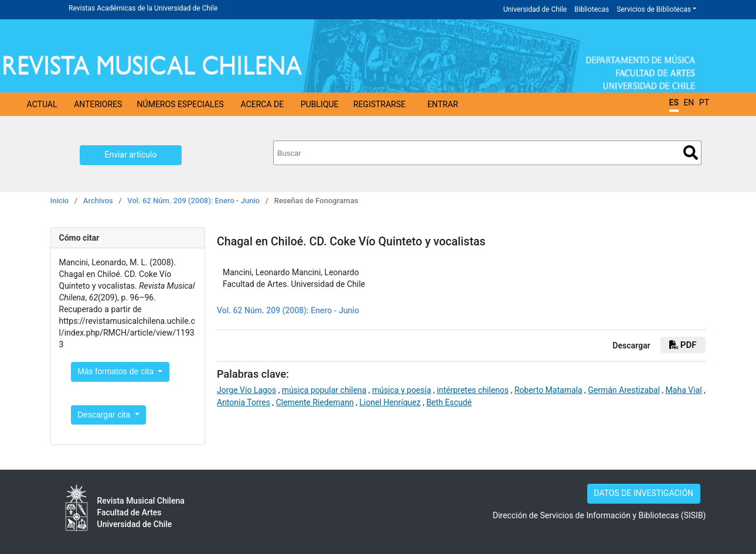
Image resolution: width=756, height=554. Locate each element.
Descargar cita (105, 415)
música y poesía (402, 390)
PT (704, 102)
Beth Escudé (449, 402)
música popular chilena (324, 390)
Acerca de (263, 104)
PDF (683, 345)
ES (674, 102)
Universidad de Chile (535, 9)
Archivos (98, 201)
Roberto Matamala (549, 390)
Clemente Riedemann (315, 402)
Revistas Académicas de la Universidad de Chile (143, 8)
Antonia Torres (244, 402)
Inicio (60, 201)
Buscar (691, 153)
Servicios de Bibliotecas (654, 9)
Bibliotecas (592, 9)
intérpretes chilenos (473, 390)
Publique (320, 104)
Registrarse (379, 104)
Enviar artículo (131, 155)
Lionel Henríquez (390, 402)
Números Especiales (181, 104)
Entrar (443, 104)
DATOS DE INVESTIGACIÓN (643, 493)
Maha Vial (684, 390)
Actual (42, 104)
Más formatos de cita (117, 371)
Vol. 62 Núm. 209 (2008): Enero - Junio (193, 201)
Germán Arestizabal (624, 390)
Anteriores (98, 104)
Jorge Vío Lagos (246, 390)
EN (689, 102)
